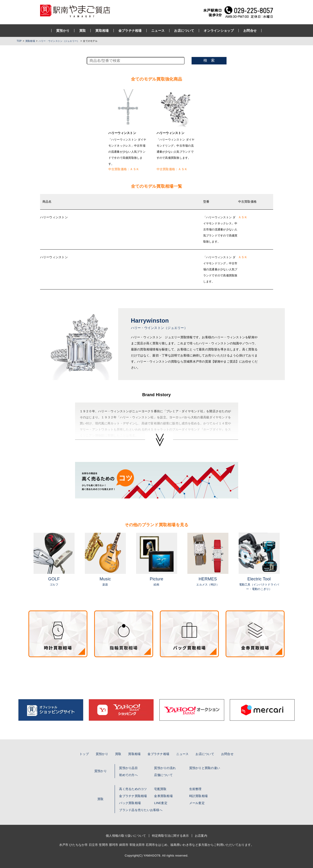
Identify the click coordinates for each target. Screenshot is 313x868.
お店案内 (201, 836)
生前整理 (195, 789)
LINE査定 (161, 803)
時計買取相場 (199, 796)
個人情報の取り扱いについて (126, 836)
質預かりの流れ (165, 768)
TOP (19, 41)
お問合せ (250, 31)
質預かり (63, 31)
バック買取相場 (130, 803)
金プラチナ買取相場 (133, 796)
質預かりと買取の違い (205, 768)
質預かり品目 (128, 768)
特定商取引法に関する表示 (170, 836)
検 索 (209, 60)
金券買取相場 (163, 796)
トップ (84, 754)
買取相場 (102, 31)
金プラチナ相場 (130, 31)
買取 (83, 31)
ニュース (158, 31)
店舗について (163, 775)
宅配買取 (160, 789)
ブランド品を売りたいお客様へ (141, 810)
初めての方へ (128, 775)
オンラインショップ (219, 31)
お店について (184, 31)
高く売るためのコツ (133, 789)
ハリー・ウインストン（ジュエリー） (59, 41)
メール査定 (197, 803)
